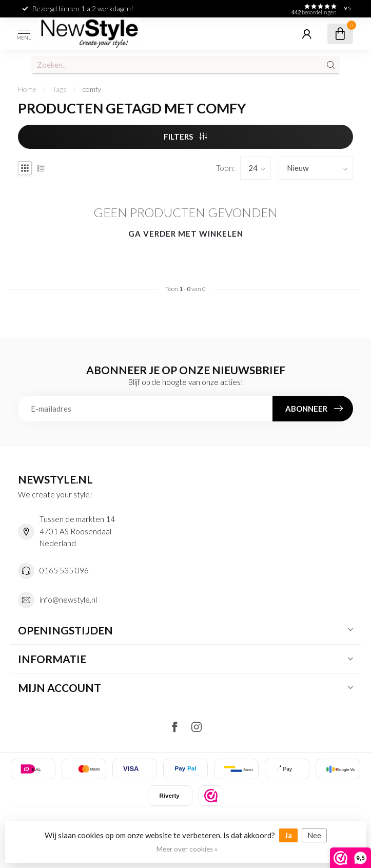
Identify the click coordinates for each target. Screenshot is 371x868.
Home (27, 89)
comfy (92, 89)
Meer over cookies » (187, 849)
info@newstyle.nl (68, 600)
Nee (314, 835)
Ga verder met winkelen (186, 234)
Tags (60, 89)
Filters (185, 137)
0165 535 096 (64, 570)
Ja (288, 835)
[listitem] (211, 796)
